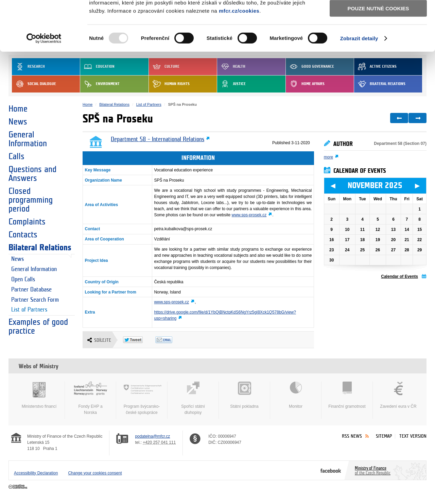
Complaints (27, 222)
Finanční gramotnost (347, 395)
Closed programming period (31, 200)
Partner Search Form (35, 300)
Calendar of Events (399, 276)
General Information (28, 139)
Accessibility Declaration (36, 473)
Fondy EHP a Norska (90, 398)
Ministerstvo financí (39, 395)
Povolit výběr (378, 36)
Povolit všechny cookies (378, 16)
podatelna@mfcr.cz (152, 436)
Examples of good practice (38, 326)
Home (18, 109)
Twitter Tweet (139, 340)
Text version (413, 436)
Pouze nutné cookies (378, 55)
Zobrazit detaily (359, 85)
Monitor (296, 395)
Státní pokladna (244, 395)
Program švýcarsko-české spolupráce (142, 398)
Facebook (331, 470)
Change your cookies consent (95, 473)
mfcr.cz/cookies (239, 57)
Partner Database (31, 290)
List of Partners (29, 310)
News (18, 122)
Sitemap (384, 436)
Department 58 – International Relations (158, 139)
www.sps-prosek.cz (249, 215)
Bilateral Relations (40, 248)
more (328, 157)
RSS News (352, 436)
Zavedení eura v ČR (398, 395)
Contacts (23, 235)
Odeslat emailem (171, 340)
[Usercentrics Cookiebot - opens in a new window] (44, 85)
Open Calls (23, 280)
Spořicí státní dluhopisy (193, 398)
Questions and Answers (32, 174)
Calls (16, 156)
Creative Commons (19, 487)
